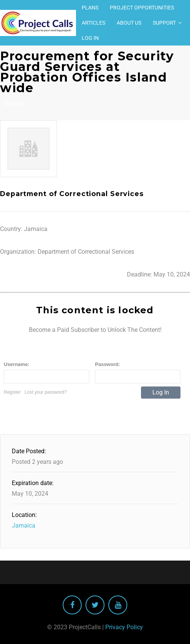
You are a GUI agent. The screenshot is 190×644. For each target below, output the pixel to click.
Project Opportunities (142, 8)
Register (12, 392)
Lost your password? (46, 392)
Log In (90, 38)
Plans (90, 8)
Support (164, 23)
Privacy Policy (124, 627)
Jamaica (24, 525)
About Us (129, 23)
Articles (93, 23)
